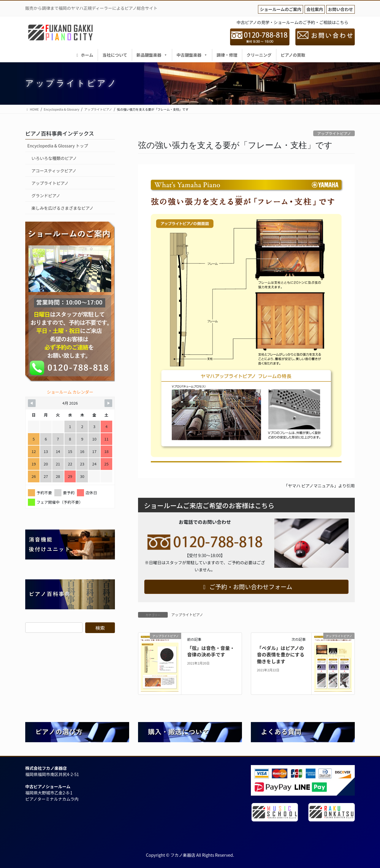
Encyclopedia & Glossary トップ (58, 146)
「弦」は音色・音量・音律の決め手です (211, 651)
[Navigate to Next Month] (108, 403)
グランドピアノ (46, 195)
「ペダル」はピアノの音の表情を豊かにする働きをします (281, 655)
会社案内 (315, 9)
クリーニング (259, 55)
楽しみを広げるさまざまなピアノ (62, 208)
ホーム (84, 55)
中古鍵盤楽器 (192, 55)
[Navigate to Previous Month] (32, 403)
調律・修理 (227, 55)
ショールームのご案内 (281, 9)
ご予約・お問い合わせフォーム (247, 587)
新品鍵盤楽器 (152, 55)
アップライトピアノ (334, 133)
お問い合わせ (341, 9)
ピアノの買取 (293, 55)
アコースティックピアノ (54, 171)
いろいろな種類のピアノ (54, 158)
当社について (115, 55)
